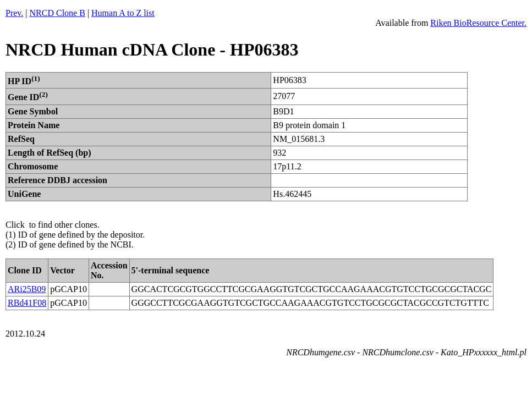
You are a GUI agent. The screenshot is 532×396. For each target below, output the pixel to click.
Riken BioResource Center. (478, 23)
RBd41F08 (27, 303)
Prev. (14, 13)
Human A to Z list (123, 13)
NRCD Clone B (57, 13)
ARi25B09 (27, 289)
